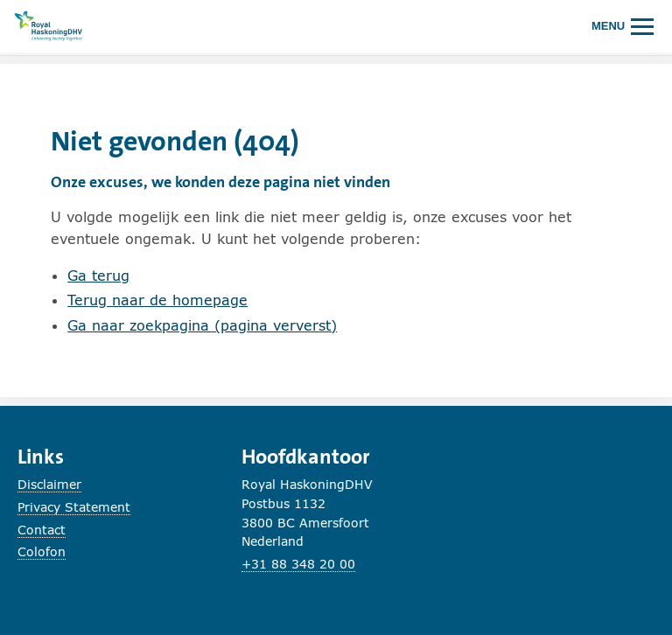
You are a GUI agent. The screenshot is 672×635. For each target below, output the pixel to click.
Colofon (42, 551)
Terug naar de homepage (157, 300)
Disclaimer (49, 484)
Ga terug (98, 275)
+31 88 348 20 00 (298, 564)
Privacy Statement (74, 507)
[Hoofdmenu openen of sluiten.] (623, 26)
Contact (42, 530)
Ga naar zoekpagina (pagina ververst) (202, 325)
